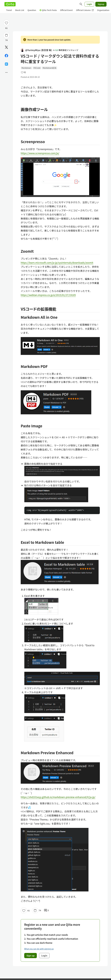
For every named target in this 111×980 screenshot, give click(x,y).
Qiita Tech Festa (48, 10)
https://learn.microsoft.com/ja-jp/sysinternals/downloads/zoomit (57, 263)
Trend (9, 10)
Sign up (31, 955)
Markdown (26, 68)
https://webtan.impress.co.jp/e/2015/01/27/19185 (48, 295)
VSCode (37, 68)
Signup (101, 4)
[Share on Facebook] (6, 56)
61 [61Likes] (7, 28)
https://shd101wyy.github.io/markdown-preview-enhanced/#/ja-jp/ (58, 797)
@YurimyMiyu (36, 50)
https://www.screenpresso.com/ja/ (40, 153)
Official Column (85, 10)
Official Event (66, 10)
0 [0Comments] (46, 910)
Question (32, 10)
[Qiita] (10, 4)
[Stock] (6, 35)
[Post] (6, 47)
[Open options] (6, 72)
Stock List (20, 10)
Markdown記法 (49, 68)
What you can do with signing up (39, 949)
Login (89, 4)
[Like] (6, 23)
